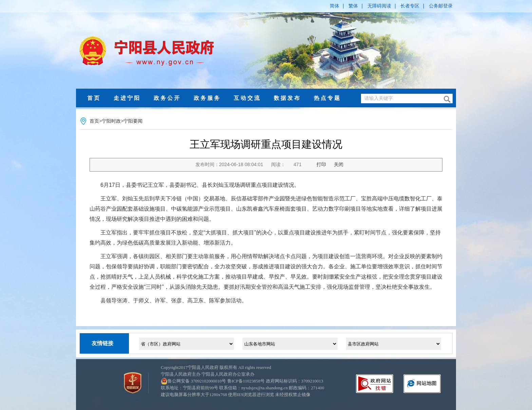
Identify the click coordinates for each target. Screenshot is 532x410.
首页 (94, 98)
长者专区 (410, 6)
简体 (335, 6)
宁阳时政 (111, 121)
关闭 (339, 164)
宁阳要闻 (133, 121)
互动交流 (247, 98)
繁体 (353, 6)
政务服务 (207, 98)
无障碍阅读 (379, 6)
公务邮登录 (441, 6)
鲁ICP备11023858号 (246, 381)
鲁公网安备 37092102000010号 (197, 381)
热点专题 (327, 98)
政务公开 (167, 98)
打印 (321, 164)
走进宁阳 (127, 98)
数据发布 (287, 98)
